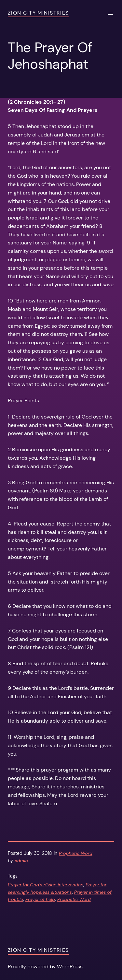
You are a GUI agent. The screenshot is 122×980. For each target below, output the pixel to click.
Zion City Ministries (38, 13)
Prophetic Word (76, 853)
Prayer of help (40, 899)
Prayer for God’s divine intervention (46, 885)
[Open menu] (110, 13)
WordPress (70, 967)
